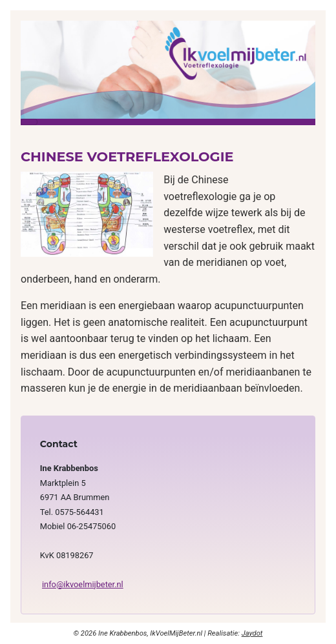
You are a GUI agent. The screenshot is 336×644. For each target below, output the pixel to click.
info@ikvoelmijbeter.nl (83, 584)
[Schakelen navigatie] (29, 122)
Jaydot (252, 633)
